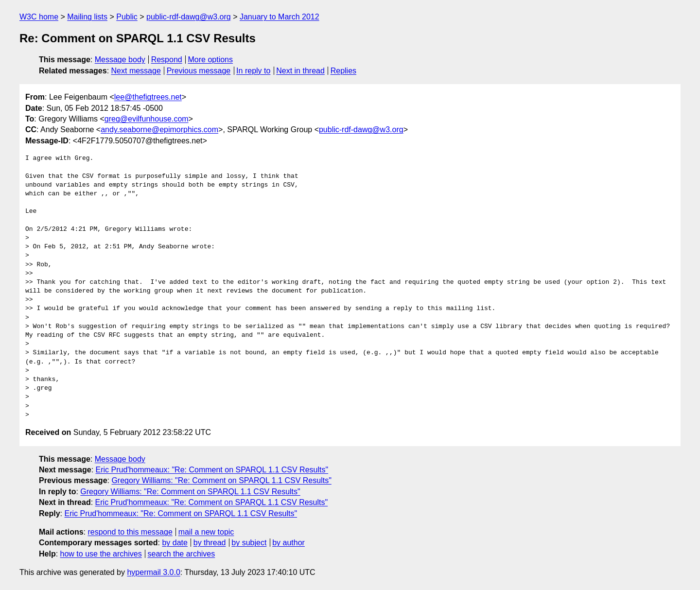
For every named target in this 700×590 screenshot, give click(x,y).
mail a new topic (206, 532)
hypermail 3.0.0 (153, 572)
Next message (136, 71)
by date (175, 543)
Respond (167, 60)
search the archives (182, 554)
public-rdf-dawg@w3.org (189, 17)
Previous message (199, 71)
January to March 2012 (280, 17)
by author (289, 543)
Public (127, 17)
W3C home (39, 17)
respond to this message (130, 532)
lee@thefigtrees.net (148, 97)
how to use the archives (101, 554)
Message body (120, 60)
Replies (343, 71)
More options (211, 60)
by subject (249, 543)
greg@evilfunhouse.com (147, 119)
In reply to (253, 71)
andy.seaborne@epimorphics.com (159, 130)
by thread (210, 543)
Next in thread (300, 71)
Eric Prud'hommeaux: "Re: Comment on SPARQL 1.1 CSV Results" (212, 470)
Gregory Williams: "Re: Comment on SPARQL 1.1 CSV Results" (221, 480)
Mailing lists (87, 17)
